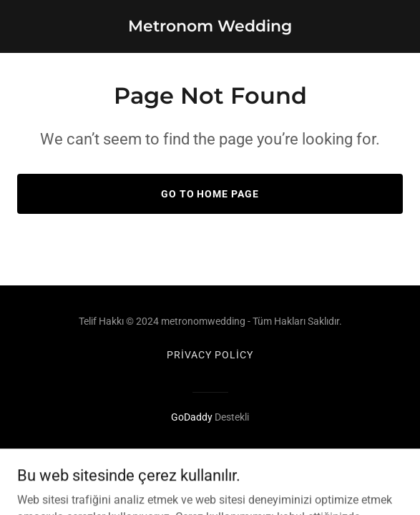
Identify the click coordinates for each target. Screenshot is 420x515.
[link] (210, 28)
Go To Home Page (210, 194)
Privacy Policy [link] (210, 355)
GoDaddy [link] (192, 417)
